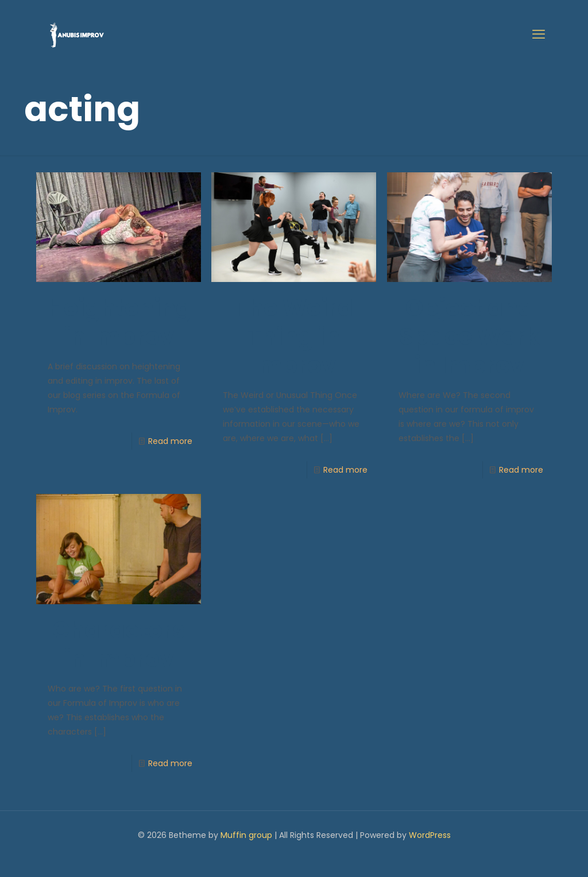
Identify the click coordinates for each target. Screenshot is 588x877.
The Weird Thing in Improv (294, 337)
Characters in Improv (119, 644)
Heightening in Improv (119, 322)
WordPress (430, 835)
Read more (170, 441)
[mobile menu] (539, 34)
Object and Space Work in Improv (469, 337)
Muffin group (246, 835)
